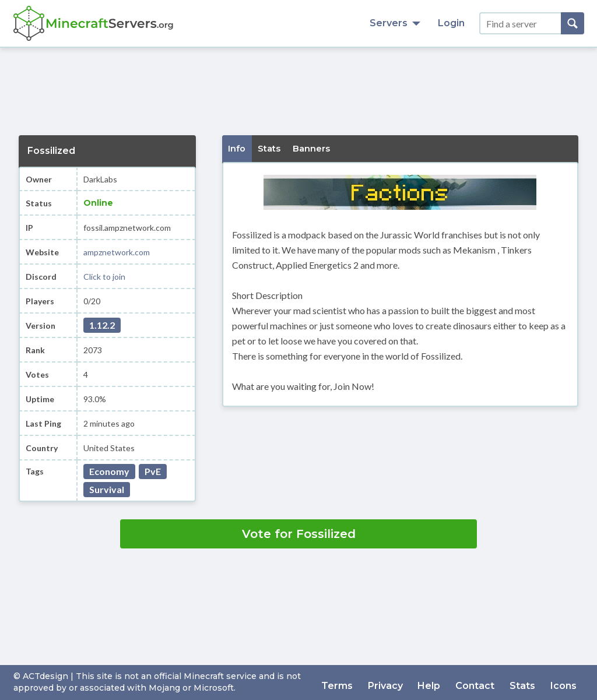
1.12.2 (102, 325)
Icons (565, 682)
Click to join (104, 277)
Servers (395, 23)
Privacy (401, 682)
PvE (153, 471)
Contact (484, 682)
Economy (109, 471)
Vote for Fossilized (299, 534)
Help (441, 682)
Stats (528, 682)
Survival (107, 489)
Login (451, 23)
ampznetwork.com (117, 252)
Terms (356, 682)
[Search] (573, 23)
